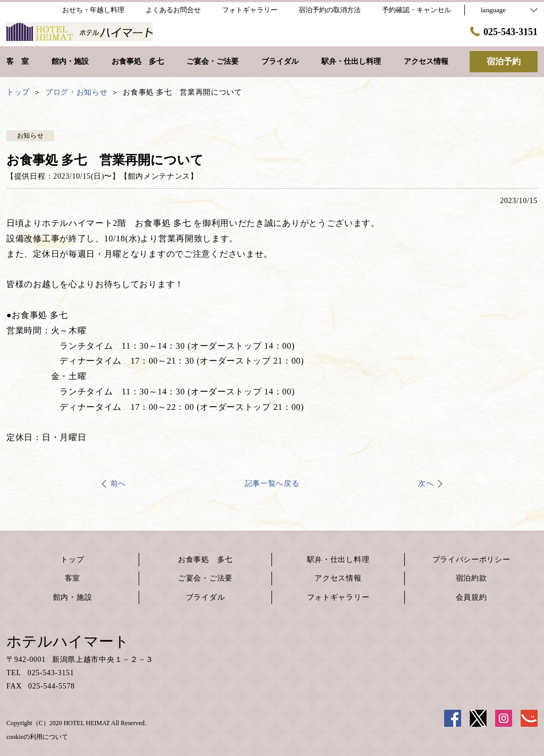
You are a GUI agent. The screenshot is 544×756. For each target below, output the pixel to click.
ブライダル (206, 597)
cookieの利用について (37, 737)
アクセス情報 (338, 578)
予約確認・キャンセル (416, 10)
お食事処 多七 (205, 560)
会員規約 (471, 597)
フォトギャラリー (338, 597)
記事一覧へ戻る (272, 484)
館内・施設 (73, 597)
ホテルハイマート (68, 641)
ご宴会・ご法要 (205, 578)
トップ (72, 560)
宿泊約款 (471, 578)
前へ (118, 484)
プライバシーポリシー (471, 560)
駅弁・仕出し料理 (338, 560)
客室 (73, 578)
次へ (426, 484)
